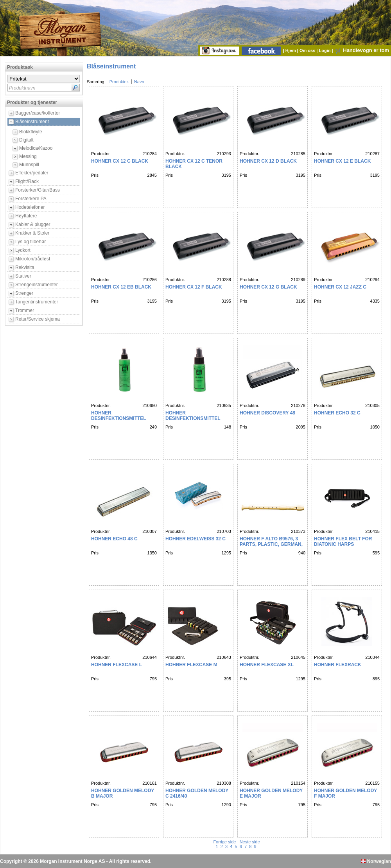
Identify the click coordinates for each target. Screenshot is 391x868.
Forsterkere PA (31, 199)
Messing (28, 156)
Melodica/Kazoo (36, 148)
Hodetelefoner (30, 207)
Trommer (25, 310)
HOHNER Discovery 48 (267, 413)
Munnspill (29, 165)
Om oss (308, 50)
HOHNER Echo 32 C (337, 413)
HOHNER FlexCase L (117, 665)
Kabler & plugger (33, 224)
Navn (139, 82)
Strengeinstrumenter (37, 285)
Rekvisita (25, 267)
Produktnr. (119, 82)
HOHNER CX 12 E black (342, 161)
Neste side (249, 842)
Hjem (291, 50)
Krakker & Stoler (32, 233)
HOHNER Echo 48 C (114, 539)
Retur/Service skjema (38, 319)
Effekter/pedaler (32, 173)
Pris (95, 175)
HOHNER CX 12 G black (268, 287)
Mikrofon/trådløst (33, 259)
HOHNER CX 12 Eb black (121, 287)
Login (326, 50)
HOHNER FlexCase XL (267, 665)
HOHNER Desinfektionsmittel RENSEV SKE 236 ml (118, 418)
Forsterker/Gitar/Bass (38, 190)
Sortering (96, 82)
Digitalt (26, 140)
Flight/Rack (27, 181)
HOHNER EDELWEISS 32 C (195, 539)
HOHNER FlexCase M (191, 665)
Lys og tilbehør (30, 242)
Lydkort (23, 250)
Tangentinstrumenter (37, 302)
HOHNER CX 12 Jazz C (340, 287)
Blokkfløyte (31, 132)
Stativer (23, 276)
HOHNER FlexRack (338, 665)
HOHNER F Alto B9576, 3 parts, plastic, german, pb (271, 544)
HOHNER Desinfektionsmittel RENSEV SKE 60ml (193, 418)
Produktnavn (22, 88)
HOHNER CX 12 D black (268, 161)
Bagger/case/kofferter (38, 113)
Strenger (24, 293)
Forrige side (225, 842)
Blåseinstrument (32, 122)
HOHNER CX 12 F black (194, 287)
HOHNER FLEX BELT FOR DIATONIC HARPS (343, 542)
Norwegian (376, 861)
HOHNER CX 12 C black (120, 161)
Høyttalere (26, 216)
